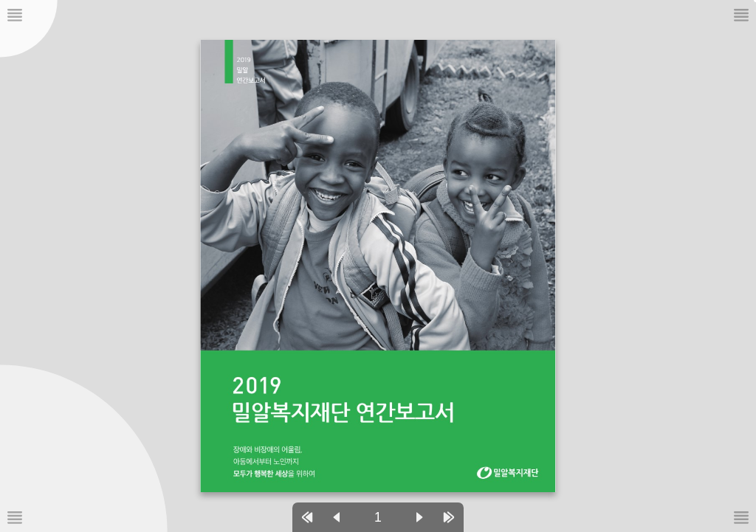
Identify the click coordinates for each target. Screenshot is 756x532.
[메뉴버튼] (15, 517)
